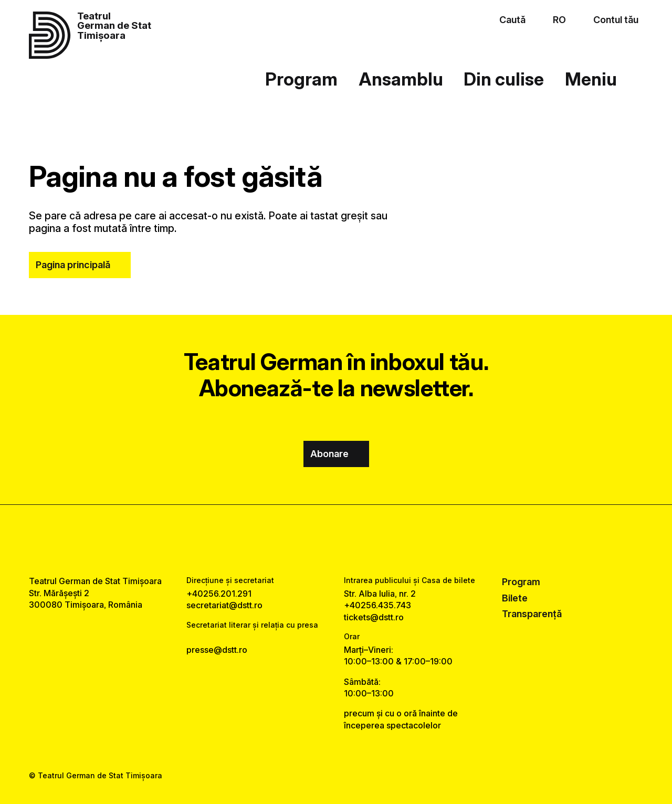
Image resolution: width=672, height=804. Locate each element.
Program (301, 79)
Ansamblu (401, 79)
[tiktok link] (366, 540)
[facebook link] (306, 540)
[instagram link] (336, 540)
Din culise (504, 79)
